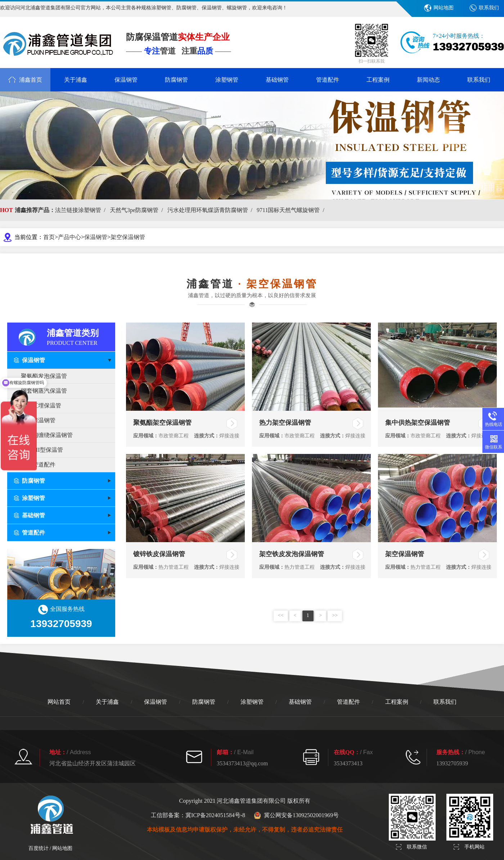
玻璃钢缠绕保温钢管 (47, 435)
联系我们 (489, 8)
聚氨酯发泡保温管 (44, 376)
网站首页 (59, 702)
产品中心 (69, 237)
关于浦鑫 (76, 80)
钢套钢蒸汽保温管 (44, 391)
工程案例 (378, 80)
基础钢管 (277, 80)
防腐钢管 (176, 80)
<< (281, 615)
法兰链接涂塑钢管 (82, 210)
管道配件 (328, 80)
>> (335, 615)
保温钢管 (126, 80)
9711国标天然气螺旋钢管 (292, 210)
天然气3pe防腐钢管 (138, 210)
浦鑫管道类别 (81, 337)
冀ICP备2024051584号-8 (215, 815)
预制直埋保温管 (41, 406)
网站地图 (444, 8)
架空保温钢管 (128, 237)
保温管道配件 (38, 465)
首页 (49, 237)
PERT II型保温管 (42, 450)
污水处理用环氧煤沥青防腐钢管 (211, 210)
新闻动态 (428, 80)
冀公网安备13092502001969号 (296, 815)
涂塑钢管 (227, 80)
